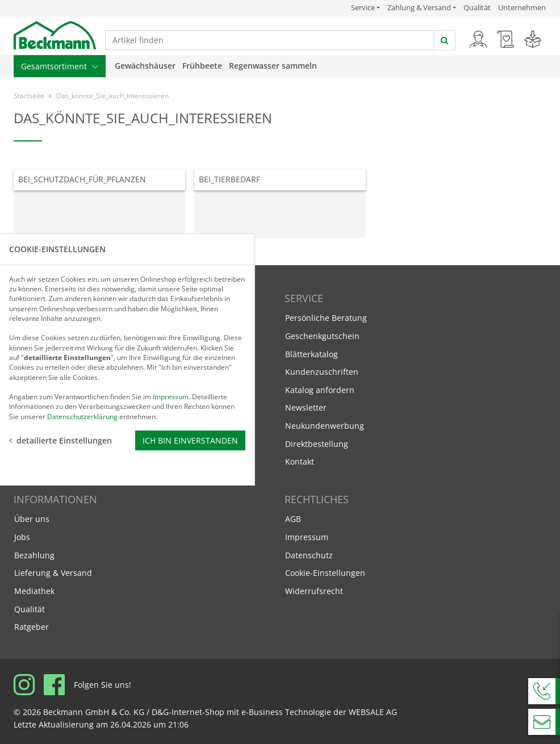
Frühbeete (202, 66)
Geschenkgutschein (322, 336)
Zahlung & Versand (419, 8)
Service (365, 7)
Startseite (29, 96)
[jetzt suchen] (444, 40)
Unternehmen (522, 7)
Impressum (307, 537)
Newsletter (306, 407)
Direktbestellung (317, 444)
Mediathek (34, 591)
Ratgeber (32, 627)
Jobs (22, 537)
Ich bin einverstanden (190, 440)
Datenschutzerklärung (82, 416)
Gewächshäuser (145, 66)
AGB (293, 519)
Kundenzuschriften (322, 372)
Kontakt (300, 461)
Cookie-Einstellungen (325, 573)
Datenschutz (309, 555)
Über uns (32, 519)
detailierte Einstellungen (60, 440)
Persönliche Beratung (326, 318)
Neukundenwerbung (325, 426)
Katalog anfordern (319, 389)
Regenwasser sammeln (273, 66)
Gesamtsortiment (60, 66)
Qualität (477, 7)
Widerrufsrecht (314, 591)
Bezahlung (34, 555)
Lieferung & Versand (53, 573)
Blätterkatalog (312, 354)
